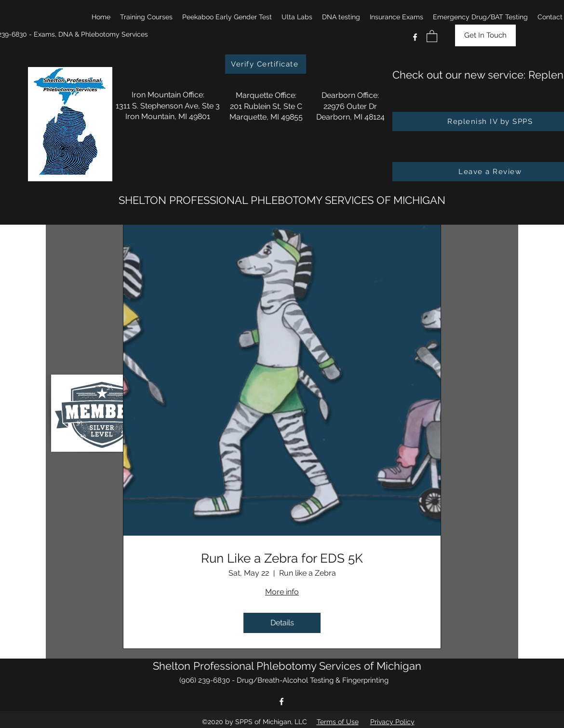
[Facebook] (415, 37)
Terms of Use (338, 722)
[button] (146, 17)
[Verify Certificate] (266, 64)
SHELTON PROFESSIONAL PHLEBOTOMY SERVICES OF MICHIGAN (282, 200)
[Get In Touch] (485, 35)
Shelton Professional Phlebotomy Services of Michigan (287, 666)
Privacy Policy (392, 722)
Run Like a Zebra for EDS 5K (282, 558)
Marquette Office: (266, 95)
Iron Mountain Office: (168, 95)
